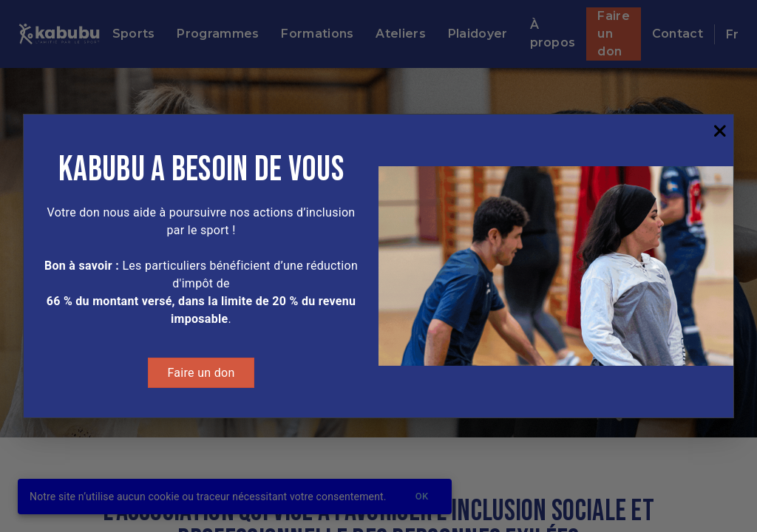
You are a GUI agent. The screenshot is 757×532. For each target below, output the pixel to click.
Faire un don (201, 373)
